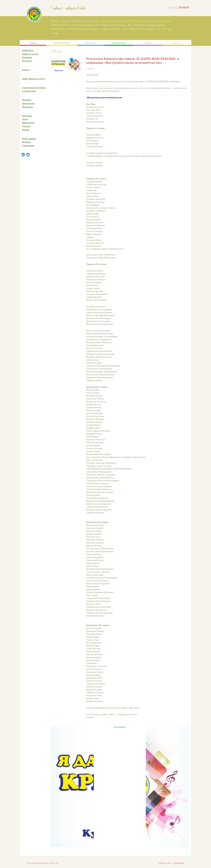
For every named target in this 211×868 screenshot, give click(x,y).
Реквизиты (27, 100)
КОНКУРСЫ (28, 51)
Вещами (26, 130)
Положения (27, 57)
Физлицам (26, 142)
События (147, 43)
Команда (26, 70)
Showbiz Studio (179, 863)
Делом (25, 119)
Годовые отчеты (29, 91)
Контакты (177, 43)
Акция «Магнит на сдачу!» (34, 79)
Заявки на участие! (30, 54)
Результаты (27, 61)
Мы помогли (27, 107)
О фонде (33, 43)
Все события (120, 727)
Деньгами (26, 126)
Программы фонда (62, 43)
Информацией (28, 123)
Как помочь (91, 43)
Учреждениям (28, 146)
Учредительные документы (34, 88)
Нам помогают (28, 103)
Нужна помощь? (119, 43)
